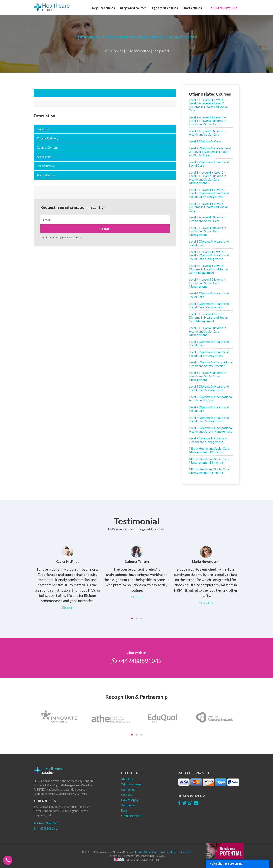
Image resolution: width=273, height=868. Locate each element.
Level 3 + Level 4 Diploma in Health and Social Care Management (207, 231)
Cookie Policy (184, 852)
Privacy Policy (167, 852)
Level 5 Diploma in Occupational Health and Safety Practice (211, 364)
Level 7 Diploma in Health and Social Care (209, 409)
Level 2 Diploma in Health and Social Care (209, 164)
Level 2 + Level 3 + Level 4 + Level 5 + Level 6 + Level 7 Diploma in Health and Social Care (208, 105)
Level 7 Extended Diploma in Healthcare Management (208, 440)
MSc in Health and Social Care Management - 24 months (209, 471)
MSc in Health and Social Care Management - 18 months (209, 461)
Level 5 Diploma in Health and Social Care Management (209, 354)
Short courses (192, 8)
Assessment (45, 157)
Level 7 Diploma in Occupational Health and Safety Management (211, 430)
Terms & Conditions (147, 852)
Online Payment (131, 816)
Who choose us (131, 784)
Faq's (124, 810)
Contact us (128, 790)
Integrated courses (133, 8)
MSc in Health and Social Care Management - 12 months (209, 450)
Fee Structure (46, 166)
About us (127, 779)
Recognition (129, 805)
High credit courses (164, 8)
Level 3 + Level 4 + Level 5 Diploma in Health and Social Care (208, 207)
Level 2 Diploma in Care (205, 141)
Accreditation (46, 175)
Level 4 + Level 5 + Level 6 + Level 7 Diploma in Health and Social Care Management (209, 255)
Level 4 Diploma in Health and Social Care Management (209, 305)
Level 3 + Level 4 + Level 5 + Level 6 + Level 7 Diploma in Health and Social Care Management (207, 178)
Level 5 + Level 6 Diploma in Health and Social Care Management (207, 331)
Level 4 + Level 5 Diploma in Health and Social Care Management (207, 283)
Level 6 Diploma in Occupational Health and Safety (211, 398)
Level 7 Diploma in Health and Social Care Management (209, 419)
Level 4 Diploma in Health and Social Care (209, 295)
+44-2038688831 (46, 823)
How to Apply (130, 800)
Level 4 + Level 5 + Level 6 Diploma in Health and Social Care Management (208, 269)
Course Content (47, 147)
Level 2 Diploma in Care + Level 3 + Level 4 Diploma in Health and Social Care (210, 152)
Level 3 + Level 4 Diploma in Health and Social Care (207, 219)
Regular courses (103, 8)
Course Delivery (48, 138)
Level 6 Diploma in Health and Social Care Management (209, 388)
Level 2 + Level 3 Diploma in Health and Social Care (207, 133)
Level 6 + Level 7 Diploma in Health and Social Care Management (207, 376)
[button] (132, 618)
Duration (43, 129)
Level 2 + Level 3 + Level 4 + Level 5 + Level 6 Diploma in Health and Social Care (207, 120)
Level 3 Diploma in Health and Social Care (209, 243)
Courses (127, 795)
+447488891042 (224, 8)
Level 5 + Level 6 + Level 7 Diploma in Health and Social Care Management (208, 317)
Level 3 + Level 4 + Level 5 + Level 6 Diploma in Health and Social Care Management (209, 193)
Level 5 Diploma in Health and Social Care (209, 343)
